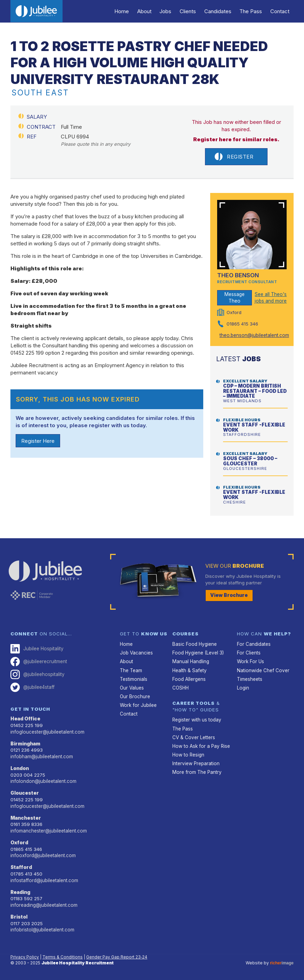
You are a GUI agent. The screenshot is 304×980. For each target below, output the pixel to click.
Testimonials (133, 679)
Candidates (219, 11)
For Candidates (253, 644)
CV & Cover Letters (193, 737)
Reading (20, 891)
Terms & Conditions (63, 956)
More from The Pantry (196, 771)
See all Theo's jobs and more (270, 298)
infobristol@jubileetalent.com (42, 928)
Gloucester (25, 792)
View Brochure (229, 595)
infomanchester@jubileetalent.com (48, 830)
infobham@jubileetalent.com (41, 756)
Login (243, 687)
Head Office (25, 718)
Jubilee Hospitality (37, 649)
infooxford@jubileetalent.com (42, 854)
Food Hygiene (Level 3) (197, 653)
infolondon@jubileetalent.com (43, 780)
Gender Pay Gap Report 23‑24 (117, 956)
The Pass (251, 11)
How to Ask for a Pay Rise (200, 745)
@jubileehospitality (37, 674)
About (146, 11)
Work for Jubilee (138, 705)
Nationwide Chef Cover (263, 670)
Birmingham (26, 743)
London (20, 768)
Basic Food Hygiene (194, 644)
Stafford (21, 866)
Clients (189, 11)
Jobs (167, 11)
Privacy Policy (25, 956)
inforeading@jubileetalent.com (44, 904)
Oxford (19, 842)
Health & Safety (189, 670)
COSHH (180, 687)
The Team (131, 670)
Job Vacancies (136, 653)
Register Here (38, 441)
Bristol (19, 915)
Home (124, 11)
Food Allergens (188, 679)
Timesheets (250, 679)
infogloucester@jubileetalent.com (47, 731)
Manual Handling (191, 661)
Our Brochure (135, 696)
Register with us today (196, 719)
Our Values (132, 687)
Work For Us (250, 661)
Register (234, 157)
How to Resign (188, 754)
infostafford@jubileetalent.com (44, 879)
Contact (280, 11)
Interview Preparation (196, 763)
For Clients (248, 653)
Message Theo (235, 298)
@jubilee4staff (32, 687)
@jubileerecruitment (39, 661)
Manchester (26, 817)
